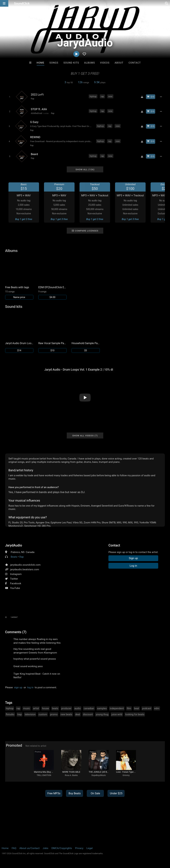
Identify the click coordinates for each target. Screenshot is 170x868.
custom (43, 714)
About (119, 63)
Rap (33, 99)
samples (102, 708)
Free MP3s (54, 793)
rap (102, 96)
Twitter (14, 579)
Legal (90, 848)
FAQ (14, 848)
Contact (135, 63)
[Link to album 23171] (52, 278)
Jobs (45, 848)
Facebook (16, 583)
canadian (89, 708)
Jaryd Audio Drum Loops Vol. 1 (19, 343)
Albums (90, 63)
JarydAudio (14, 545)
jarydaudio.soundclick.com (25, 565)
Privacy (79, 848)
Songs (54, 63)
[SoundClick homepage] (22, 3)
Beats (14, 557)
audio (78, 708)
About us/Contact (29, 848)
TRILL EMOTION (44, 775)
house (45, 708)
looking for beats (135, 714)
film (129, 708)
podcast (147, 708)
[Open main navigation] (4, 3)
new (110, 96)
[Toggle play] (10, 97)
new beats (66, 714)
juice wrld (117, 714)
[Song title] (58, 95)
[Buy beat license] (151, 97)
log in (30, 687)
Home (41, 63)
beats (55, 708)
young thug (102, 714)
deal (78, 714)
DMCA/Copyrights (62, 848)
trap (20, 714)
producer (66, 708)
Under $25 (116, 793)
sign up (18, 687)
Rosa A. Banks (71, 775)
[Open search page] (167, 3)
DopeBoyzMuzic (99, 775)
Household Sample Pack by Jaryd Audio (86, 343)
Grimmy (126, 775)
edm (157, 708)
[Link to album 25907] (19, 278)
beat (137, 708)
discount (88, 714)
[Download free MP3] (142, 97)
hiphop (93, 96)
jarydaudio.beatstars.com (25, 569)
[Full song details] (161, 97)
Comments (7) (16, 632)
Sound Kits (71, 63)
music (27, 708)
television (30, 714)
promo (54, 714)
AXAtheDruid (37, 113)
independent (117, 708)
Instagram (16, 574)
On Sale (95, 793)
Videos (105, 63)
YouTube (15, 588)
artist (36, 708)
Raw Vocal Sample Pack (52, 343)
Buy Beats (75, 793)
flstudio (10, 714)
